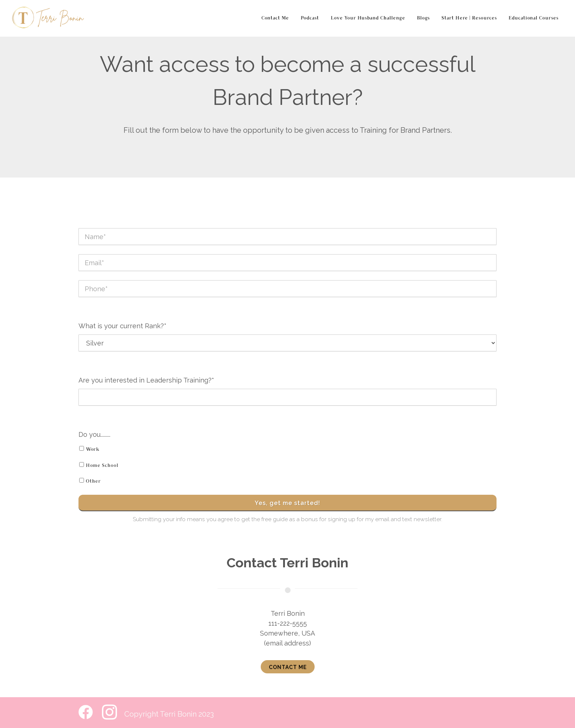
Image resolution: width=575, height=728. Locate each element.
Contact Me (275, 18)
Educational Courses (534, 18)
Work (93, 450)
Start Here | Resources (469, 18)
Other (93, 482)
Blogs (423, 18)
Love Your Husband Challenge (368, 18)
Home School (102, 466)
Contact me (288, 667)
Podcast (310, 18)
